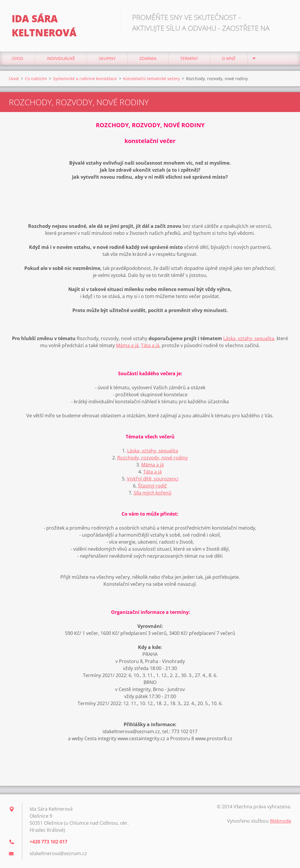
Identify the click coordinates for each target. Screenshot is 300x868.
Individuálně (61, 58)
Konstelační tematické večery (151, 79)
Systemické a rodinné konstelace (85, 79)
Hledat (285, 17)
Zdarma (148, 58)
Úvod (17, 58)
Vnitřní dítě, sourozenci (153, 479)
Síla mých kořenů (152, 493)
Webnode (281, 821)
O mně (229, 58)
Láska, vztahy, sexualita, (249, 338)
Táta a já (150, 345)
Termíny (189, 58)
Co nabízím (36, 79)
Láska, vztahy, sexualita (153, 451)
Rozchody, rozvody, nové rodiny (152, 458)
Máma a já (127, 345)
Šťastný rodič (152, 486)
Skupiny (107, 58)
